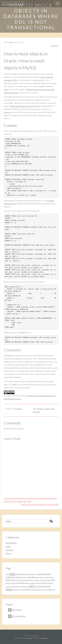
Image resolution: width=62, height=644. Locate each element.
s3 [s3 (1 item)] (19, 586)
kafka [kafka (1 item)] (18, 583)
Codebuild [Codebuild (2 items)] (10, 577)
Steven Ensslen (13, 4)
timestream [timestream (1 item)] (17, 590)
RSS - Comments (17, 616)
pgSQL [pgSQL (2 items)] (44, 583)
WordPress (44, 638)
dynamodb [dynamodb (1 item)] (47, 577)
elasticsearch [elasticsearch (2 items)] (11, 580)
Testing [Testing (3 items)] (9, 589)
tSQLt (6, 89)
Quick (8, 546)
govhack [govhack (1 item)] (48, 580)
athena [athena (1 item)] (7, 574)
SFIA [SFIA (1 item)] (28, 586)
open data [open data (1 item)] (38, 583)
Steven (11, 42)
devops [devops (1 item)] (42, 577)
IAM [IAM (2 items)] (53, 580)
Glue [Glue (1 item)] (45, 580)
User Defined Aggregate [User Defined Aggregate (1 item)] (38, 590)
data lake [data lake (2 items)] (31, 577)
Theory (9, 553)
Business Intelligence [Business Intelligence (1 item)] (28, 574)
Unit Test (36, 412)
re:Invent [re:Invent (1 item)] (8, 586)
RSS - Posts (15, 610)
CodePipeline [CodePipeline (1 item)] (18, 577)
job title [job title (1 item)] (14, 583)
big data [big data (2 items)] (19, 574)
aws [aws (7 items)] (12, 573)
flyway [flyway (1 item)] (41, 580)
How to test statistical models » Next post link (39, 504)
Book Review (11, 543)
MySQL (40, 409)
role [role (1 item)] (17, 586)
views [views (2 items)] (50, 589)
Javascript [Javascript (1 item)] (8, 583)
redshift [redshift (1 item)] (13, 586)
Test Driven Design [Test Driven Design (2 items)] (43, 586)
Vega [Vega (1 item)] (46, 590)
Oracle (47, 409)
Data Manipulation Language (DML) (25, 106)
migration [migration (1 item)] (33, 583)
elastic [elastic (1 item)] (52, 577)
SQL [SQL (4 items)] (32, 586)
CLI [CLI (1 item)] (36, 574)
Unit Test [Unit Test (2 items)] (27, 589)
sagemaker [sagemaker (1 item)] (23, 586)
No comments (54, 46)
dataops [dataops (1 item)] (37, 577)
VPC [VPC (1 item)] (54, 590)
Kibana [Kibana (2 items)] (22, 583)
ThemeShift (29, 638)
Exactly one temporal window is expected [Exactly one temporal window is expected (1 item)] (28, 580)
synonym (7, 112)
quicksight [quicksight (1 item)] (50, 583)
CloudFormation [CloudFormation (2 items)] (44, 574)
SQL (53, 409)
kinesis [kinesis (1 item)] (28, 583)
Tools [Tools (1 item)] (21, 590)
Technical (18, 409)
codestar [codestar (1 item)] (25, 577)
